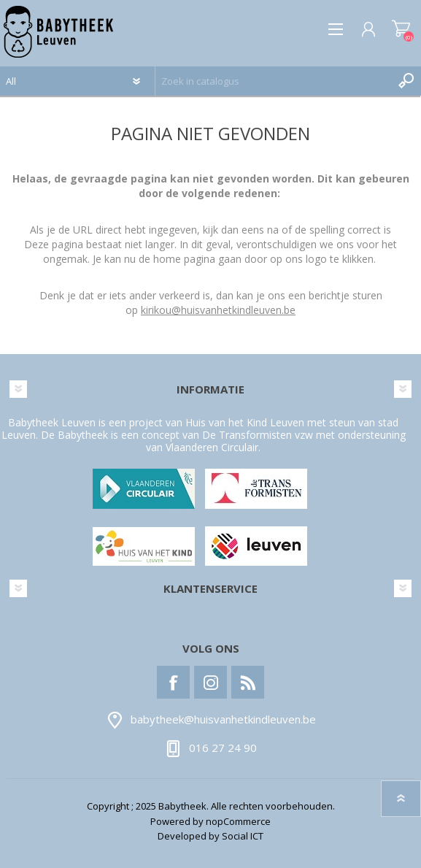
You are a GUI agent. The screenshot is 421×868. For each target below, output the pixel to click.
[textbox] (274, 81)
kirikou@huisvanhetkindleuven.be (218, 310)
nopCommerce (238, 821)
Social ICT (243, 836)
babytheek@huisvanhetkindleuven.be (223, 720)
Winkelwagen (401, 29)
